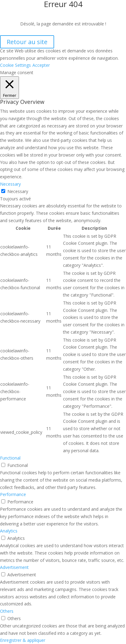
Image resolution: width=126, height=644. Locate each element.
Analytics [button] (9, 531)
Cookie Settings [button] (15, 65)
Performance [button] (13, 494)
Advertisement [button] (14, 567)
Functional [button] (10, 458)
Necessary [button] (10, 184)
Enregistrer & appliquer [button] (23, 640)
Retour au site (27, 42)
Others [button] (7, 611)
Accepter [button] (41, 65)
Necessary (18, 191)
